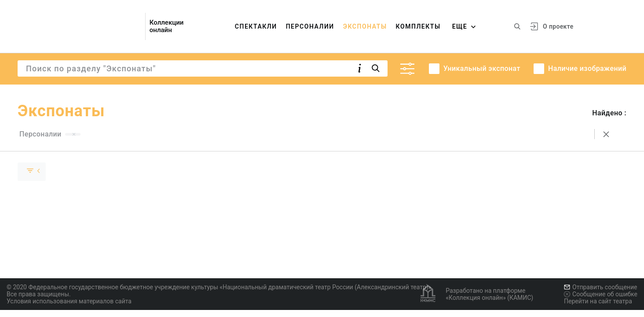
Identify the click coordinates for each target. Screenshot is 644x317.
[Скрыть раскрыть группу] (32, 172)
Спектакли (256, 26)
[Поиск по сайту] (517, 26)
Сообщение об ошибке (601, 294)
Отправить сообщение (600, 287)
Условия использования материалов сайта (69, 301)
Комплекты (418, 26)
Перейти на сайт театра (598, 301)
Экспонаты (365, 26)
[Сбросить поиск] (606, 134)
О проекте (558, 26)
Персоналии (310, 26)
